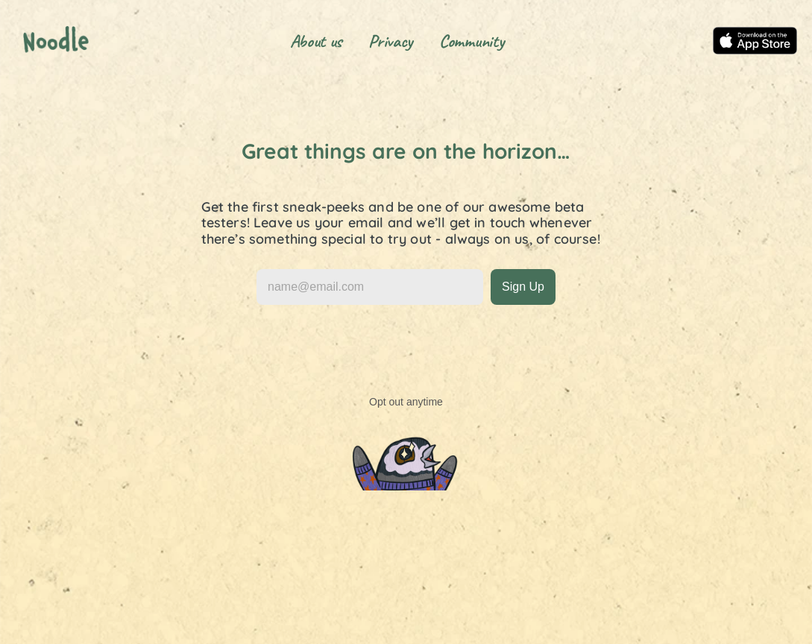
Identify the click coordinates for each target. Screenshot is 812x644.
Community (471, 41)
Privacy (390, 41)
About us (316, 41)
